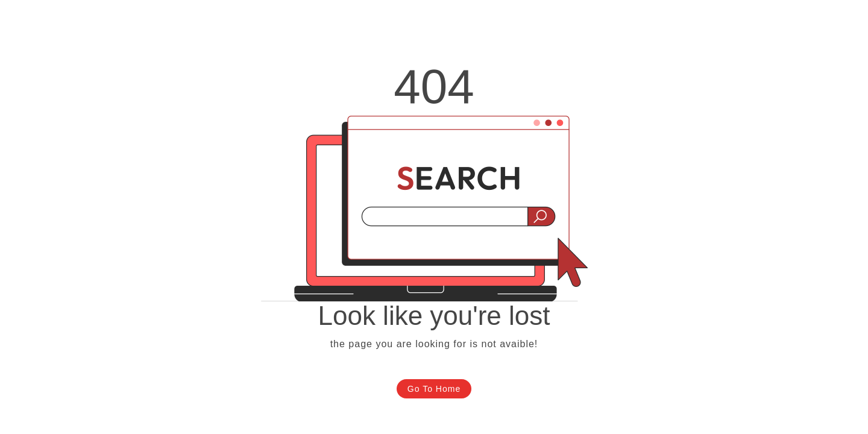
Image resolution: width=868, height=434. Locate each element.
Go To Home (434, 389)
